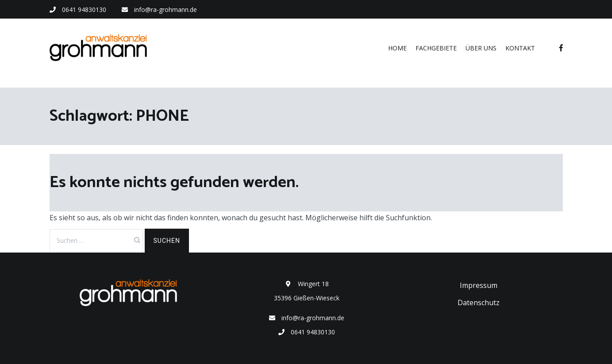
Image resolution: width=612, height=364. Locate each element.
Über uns (481, 48)
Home (397, 48)
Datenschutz (479, 303)
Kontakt (520, 48)
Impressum (479, 285)
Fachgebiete (436, 48)
